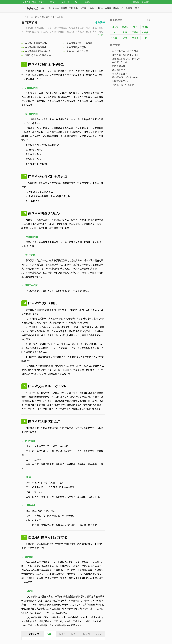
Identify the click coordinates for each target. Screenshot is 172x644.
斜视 (125, 38)
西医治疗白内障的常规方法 (38, 55)
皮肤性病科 (127, 8)
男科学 (116, 8)
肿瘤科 (108, 8)
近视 (135, 27)
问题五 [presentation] (99, 634)
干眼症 (135, 32)
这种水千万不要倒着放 (123, 85)
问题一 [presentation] (50, 634)
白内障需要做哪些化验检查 (38, 51)
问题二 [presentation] (62, 634)
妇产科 (83, 8)
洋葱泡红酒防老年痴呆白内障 (126, 59)
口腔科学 (73, 8)
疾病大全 (33, 8)
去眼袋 (135, 38)
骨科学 (56, 8)
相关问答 (100, 22)
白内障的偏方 (119, 66)
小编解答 (87, 2)
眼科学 (64, 8)
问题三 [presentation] (74, 634)
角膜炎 (145, 32)
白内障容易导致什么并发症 (79, 43)
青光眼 (125, 27)
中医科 (99, 8)
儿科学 (91, 8)
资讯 (76, 2)
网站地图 (145, 2)
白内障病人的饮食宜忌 (77, 51)
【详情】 (101, 35)
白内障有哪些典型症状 (36, 47)
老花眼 (145, 27)
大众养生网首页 (29, 2)
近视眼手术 (125, 32)
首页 (37, 17)
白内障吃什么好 (120, 62)
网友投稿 (135, 2)
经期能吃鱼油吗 (120, 70)
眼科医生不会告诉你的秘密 (125, 77)
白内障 (115, 27)
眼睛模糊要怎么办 (121, 81)
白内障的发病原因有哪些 (37, 43)
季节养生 (54, 2)
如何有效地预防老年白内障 (125, 55)
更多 (149, 20)
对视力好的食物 (120, 74)
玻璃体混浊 (115, 38)
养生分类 (66, 2)
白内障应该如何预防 (76, 47)
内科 (42, 8)
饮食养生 (42, 2)
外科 (48, 8)
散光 (115, 32)
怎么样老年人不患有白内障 (125, 51)
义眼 (145, 38)
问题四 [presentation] (87, 634)
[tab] (50, 634)
